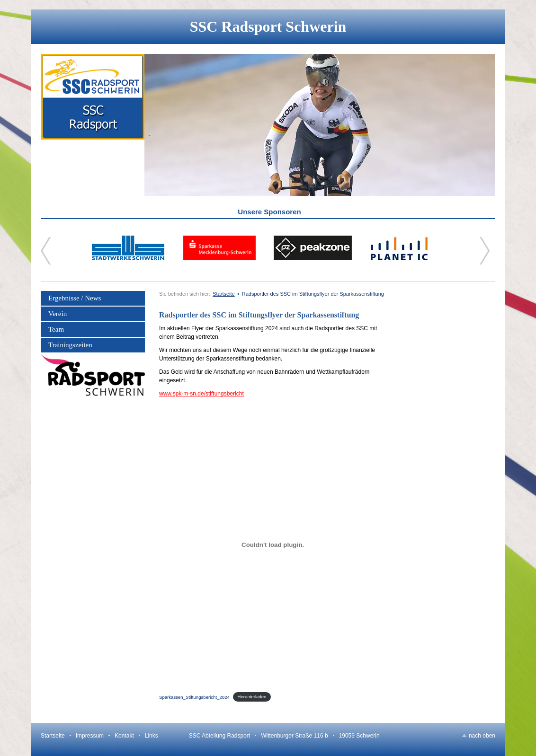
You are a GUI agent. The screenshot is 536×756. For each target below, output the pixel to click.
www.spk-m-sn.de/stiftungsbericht (201, 394)
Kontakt (124, 736)
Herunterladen (252, 697)
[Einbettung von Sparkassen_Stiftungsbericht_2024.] (273, 545)
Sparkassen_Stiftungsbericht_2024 (194, 697)
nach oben (482, 736)
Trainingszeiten (70, 345)
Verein (58, 314)
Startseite (223, 294)
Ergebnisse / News (75, 298)
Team (56, 329)
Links (152, 736)
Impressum (90, 736)
